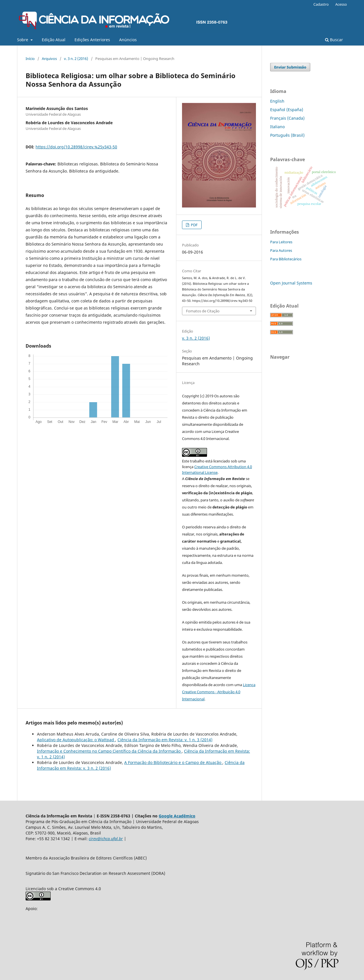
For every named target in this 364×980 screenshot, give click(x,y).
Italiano (277, 127)
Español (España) (287, 110)
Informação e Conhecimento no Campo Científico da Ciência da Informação (109, 751)
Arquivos (49, 59)
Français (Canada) (287, 118)
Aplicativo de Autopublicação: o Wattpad (76, 740)
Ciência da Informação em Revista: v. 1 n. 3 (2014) (165, 740)
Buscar (334, 40)
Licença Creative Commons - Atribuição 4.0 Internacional (219, 692)
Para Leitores (281, 242)
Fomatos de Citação (203, 311)
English (277, 101)
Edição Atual (54, 40)
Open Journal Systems (291, 283)
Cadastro (321, 4)
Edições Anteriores (92, 40)
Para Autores (281, 250)
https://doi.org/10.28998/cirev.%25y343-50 (76, 147)
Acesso (341, 4)
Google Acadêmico (177, 816)
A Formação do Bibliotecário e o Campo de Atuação (173, 762)
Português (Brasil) (287, 135)
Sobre (23, 40)
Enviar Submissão (290, 67)
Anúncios (128, 40)
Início (30, 59)
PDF (194, 225)
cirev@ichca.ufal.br (106, 839)
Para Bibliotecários (286, 259)
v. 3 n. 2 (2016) (76, 59)
